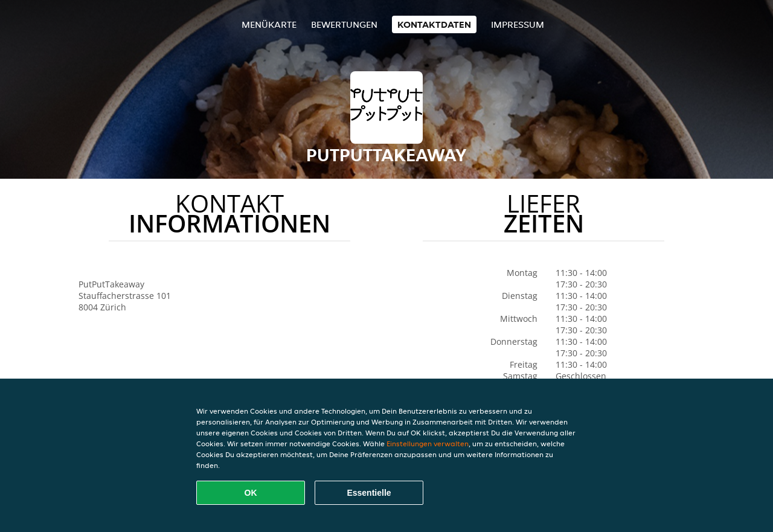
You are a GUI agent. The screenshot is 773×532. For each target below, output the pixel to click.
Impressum (518, 24)
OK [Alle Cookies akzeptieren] (251, 493)
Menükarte (269, 24)
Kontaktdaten (434, 24)
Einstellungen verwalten (428, 444)
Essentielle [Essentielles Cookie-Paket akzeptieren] (369, 493)
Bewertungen (344, 24)
